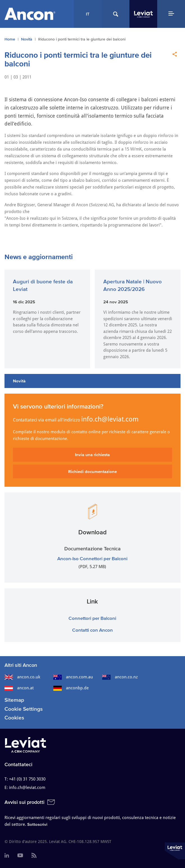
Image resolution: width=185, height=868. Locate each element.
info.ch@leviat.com (110, 419)
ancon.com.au (73, 677)
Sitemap (14, 700)
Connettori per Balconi (92, 618)
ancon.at (19, 688)
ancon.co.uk (22, 677)
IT (88, 14)
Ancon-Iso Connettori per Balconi (92, 558)
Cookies (14, 718)
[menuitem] (7, 856)
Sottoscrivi (37, 824)
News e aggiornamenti (39, 257)
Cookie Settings (24, 709)
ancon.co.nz (120, 677)
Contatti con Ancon (92, 630)
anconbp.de (71, 688)
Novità (27, 39)
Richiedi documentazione (92, 471)
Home (10, 39)
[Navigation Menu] (171, 14)
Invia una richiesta (92, 455)
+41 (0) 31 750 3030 (27, 779)
